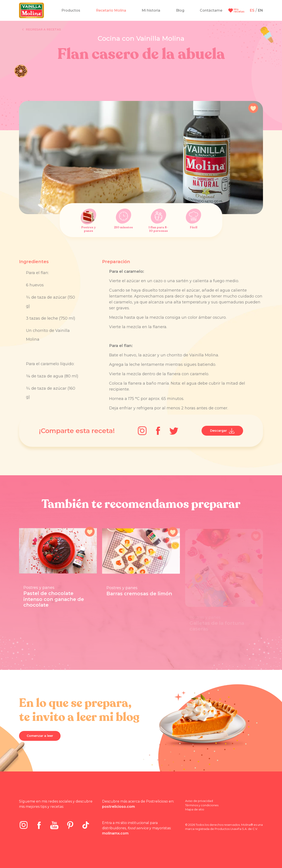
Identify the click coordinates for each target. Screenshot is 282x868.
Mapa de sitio (195, 809)
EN (260, 10)
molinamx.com (115, 833)
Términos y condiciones (202, 805)
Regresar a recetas (42, 30)
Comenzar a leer (40, 736)
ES (252, 10)
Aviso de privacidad (199, 801)
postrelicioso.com (118, 807)
